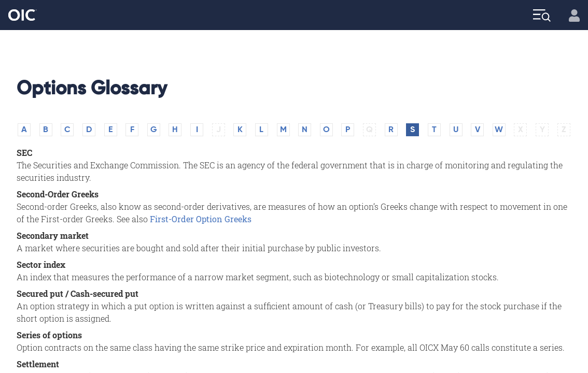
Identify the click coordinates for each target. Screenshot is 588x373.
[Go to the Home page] (23, 15)
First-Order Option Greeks (201, 219)
